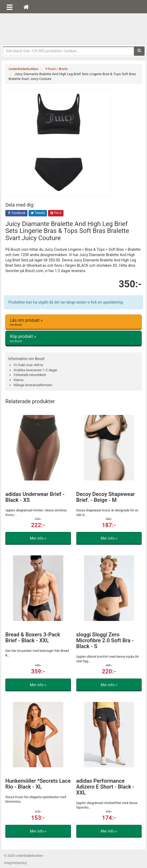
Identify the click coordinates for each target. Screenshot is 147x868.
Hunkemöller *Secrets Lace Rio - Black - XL (38, 784)
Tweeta (38, 213)
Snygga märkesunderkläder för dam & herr (74, 28)
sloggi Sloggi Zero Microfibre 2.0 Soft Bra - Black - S (105, 640)
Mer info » (38, 538)
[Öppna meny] (10, 7)
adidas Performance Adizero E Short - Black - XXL (105, 787)
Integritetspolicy (15, 863)
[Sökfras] (68, 51)
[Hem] (26, 7)
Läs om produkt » (73, 322)
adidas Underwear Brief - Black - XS (35, 497)
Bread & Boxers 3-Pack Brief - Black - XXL (33, 637)
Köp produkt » (73, 338)
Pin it (56, 213)
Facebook (16, 213)
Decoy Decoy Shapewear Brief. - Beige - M (106, 497)
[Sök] (139, 51)
